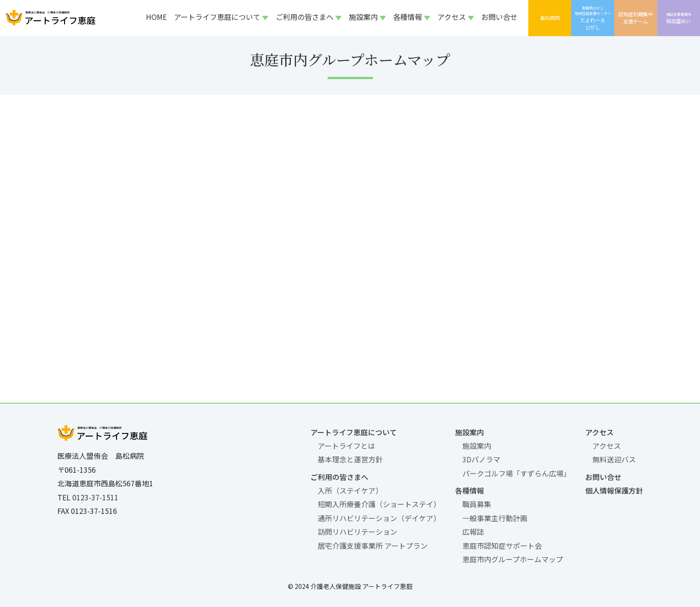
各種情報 (470, 490)
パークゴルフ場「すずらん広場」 (517, 473)
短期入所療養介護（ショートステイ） (379, 504)
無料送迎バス (614, 459)
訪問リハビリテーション (357, 532)
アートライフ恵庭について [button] (217, 17)
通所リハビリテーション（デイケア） (379, 518)
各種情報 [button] (408, 17)
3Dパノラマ (481, 459)
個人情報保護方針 (614, 490)
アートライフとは (346, 446)
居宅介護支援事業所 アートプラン (373, 546)
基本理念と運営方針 (350, 459)
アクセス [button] (452, 17)
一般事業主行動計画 (495, 518)
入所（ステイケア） (350, 490)
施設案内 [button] (363, 17)
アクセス (599, 432)
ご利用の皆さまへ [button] (305, 17)
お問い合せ (499, 17)
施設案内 (470, 432)
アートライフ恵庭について (354, 432)
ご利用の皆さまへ (339, 477)
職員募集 (477, 504)
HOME (156, 17)
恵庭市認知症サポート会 (502, 546)
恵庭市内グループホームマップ (513, 559)
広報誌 (473, 532)
